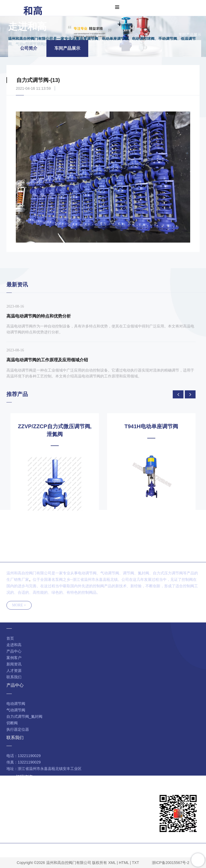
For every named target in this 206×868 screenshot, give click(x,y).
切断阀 (12, 723)
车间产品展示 (190, 35)
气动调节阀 (16, 710)
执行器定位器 (18, 729)
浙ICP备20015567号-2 (171, 863)
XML (112, 863)
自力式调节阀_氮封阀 (24, 716)
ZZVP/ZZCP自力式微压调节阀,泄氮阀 (151, 430)
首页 (148, 35)
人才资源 (14, 671)
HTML (124, 863)
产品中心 (14, 651)
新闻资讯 (14, 664)
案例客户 (14, 658)
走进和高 (165, 35)
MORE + (19, 605)
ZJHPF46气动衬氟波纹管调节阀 (55, 426)
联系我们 (14, 677)
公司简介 (29, 48)
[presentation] (178, 394)
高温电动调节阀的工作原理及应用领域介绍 (47, 360)
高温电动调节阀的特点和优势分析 (39, 316)
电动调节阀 (16, 704)
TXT (135, 863)
